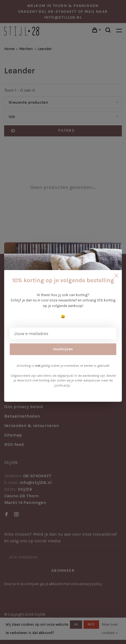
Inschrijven (63, 349)
